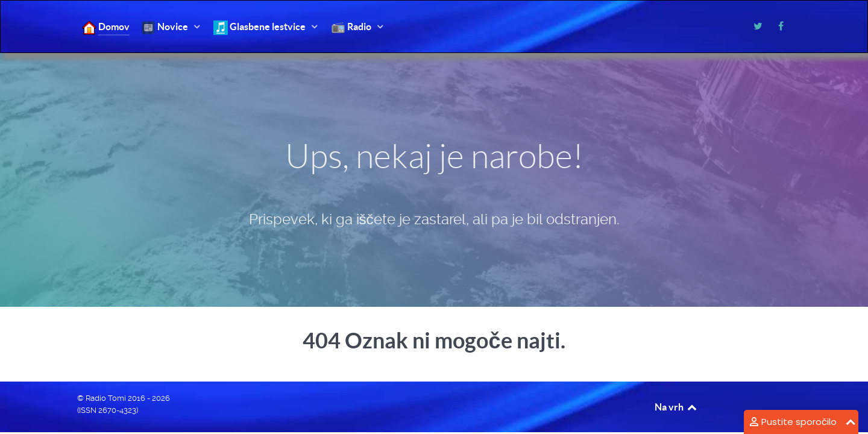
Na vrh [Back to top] (676, 407)
